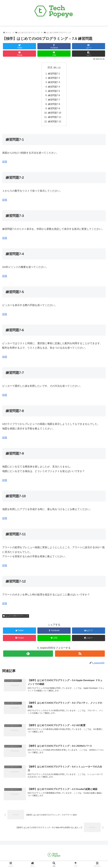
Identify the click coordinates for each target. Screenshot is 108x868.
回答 (5, 202)
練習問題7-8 (54, 105)
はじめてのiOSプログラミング (16, 618)
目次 (50, 67)
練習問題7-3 (54, 83)
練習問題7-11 (55, 119)
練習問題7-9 (54, 110)
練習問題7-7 (54, 101)
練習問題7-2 (54, 78)
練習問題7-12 (55, 123)
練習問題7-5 (54, 92)
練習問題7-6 (54, 96)
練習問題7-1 (54, 74)
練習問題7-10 (55, 114)
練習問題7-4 (54, 87)
